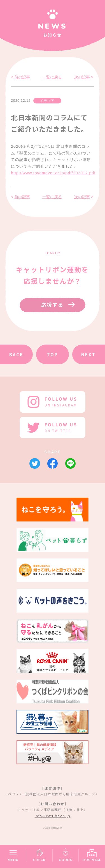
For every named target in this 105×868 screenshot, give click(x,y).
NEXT (89, 354)
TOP (53, 354)
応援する (52, 304)
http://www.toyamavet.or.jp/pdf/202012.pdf (53, 173)
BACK (16, 354)
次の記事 (82, 77)
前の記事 (22, 77)
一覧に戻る (52, 77)
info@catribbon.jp (53, 816)
